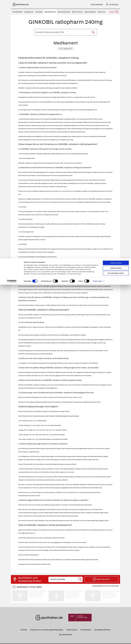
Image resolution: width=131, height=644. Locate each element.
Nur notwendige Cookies (116, 15)
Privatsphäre (86, 630)
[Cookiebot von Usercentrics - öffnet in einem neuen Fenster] (12, 23)
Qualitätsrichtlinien (102, 630)
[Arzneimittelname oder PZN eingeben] (65, 33)
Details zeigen (97, 23)
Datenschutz (72, 630)
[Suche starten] (93, 33)
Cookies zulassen (116, 4)
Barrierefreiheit (66, 635)
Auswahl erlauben (116, 10)
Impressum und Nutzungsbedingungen (47, 630)
